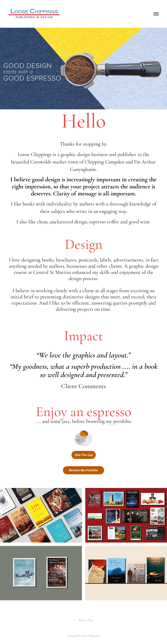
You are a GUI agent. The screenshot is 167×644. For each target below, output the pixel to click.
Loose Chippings (91, 636)
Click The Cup (84, 455)
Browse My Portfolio (83, 470)
